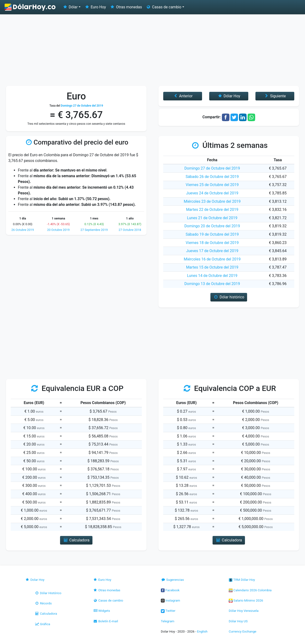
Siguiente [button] (275, 96)
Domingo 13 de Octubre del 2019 (212, 284)
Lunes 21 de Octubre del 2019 (212, 218)
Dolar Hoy (35, 580)
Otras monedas (126, 7)
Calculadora (46, 613)
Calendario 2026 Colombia (250, 590)
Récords (43, 603)
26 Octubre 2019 (23, 230)
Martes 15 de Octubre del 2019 (212, 267)
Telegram (168, 621)
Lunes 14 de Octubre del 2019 (212, 276)
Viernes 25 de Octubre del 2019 (212, 185)
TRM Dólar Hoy (242, 580)
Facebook (170, 590)
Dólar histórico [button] (229, 297)
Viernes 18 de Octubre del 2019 (212, 243)
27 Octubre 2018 (130, 230)
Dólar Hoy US (238, 621)
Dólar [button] (70, 7)
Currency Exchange (243, 631)
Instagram (170, 600)
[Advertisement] (152, 50)
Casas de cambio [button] (164, 7)
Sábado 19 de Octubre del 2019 (212, 234)
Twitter (168, 611)
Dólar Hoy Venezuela (244, 611)
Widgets (102, 611)
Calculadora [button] (76, 540)
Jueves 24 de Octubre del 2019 (212, 193)
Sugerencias (172, 580)
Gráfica (42, 624)
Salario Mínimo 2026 (246, 600)
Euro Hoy (95, 7)
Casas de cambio (108, 600)
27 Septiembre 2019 (94, 230)
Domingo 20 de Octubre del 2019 (212, 226)
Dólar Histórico (48, 593)
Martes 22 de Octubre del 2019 (212, 210)
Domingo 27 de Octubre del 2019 (212, 168)
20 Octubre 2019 (58, 230)
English (202, 631)
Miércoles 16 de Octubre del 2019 (212, 259)
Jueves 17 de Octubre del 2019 (212, 251)
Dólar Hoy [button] (229, 96)
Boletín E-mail (105, 621)
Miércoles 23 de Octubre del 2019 (212, 201)
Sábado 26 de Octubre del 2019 (212, 177)
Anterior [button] (183, 96)
